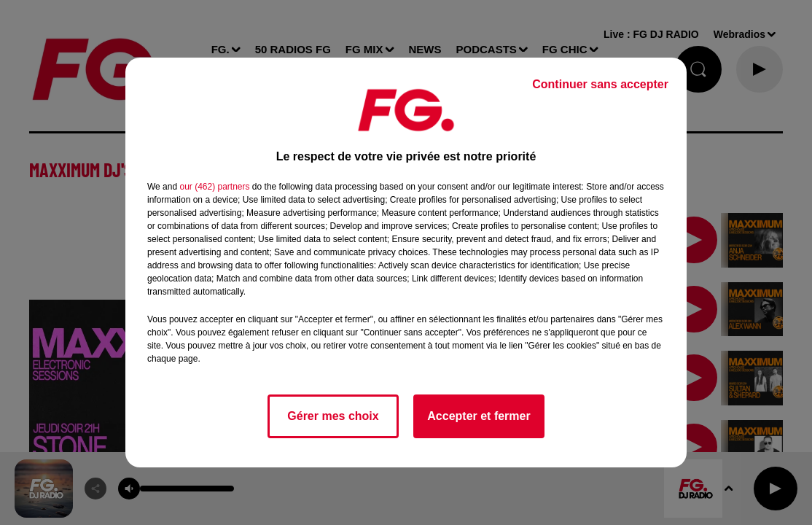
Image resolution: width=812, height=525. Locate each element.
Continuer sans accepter (600, 84)
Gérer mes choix (333, 416)
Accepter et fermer (479, 416)
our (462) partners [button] (214, 187)
